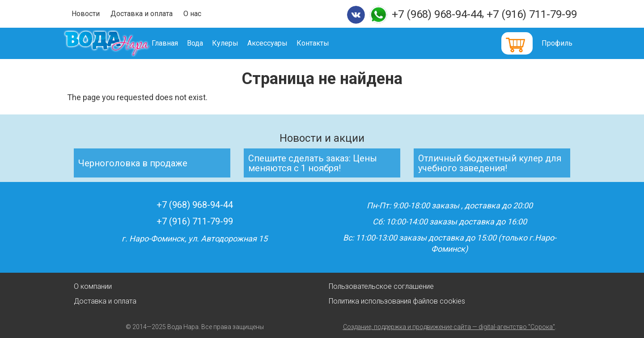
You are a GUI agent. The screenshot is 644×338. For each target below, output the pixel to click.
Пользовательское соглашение (381, 286)
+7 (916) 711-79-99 (532, 14)
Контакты (326, 43)
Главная (178, 43)
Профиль (557, 43)
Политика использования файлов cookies (397, 301)
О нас (192, 14)
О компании (93, 286)
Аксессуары (280, 43)
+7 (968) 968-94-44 (437, 14)
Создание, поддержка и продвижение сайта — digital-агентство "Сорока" (449, 327)
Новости (86, 14)
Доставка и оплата (142, 14)
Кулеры (238, 43)
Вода (208, 43)
